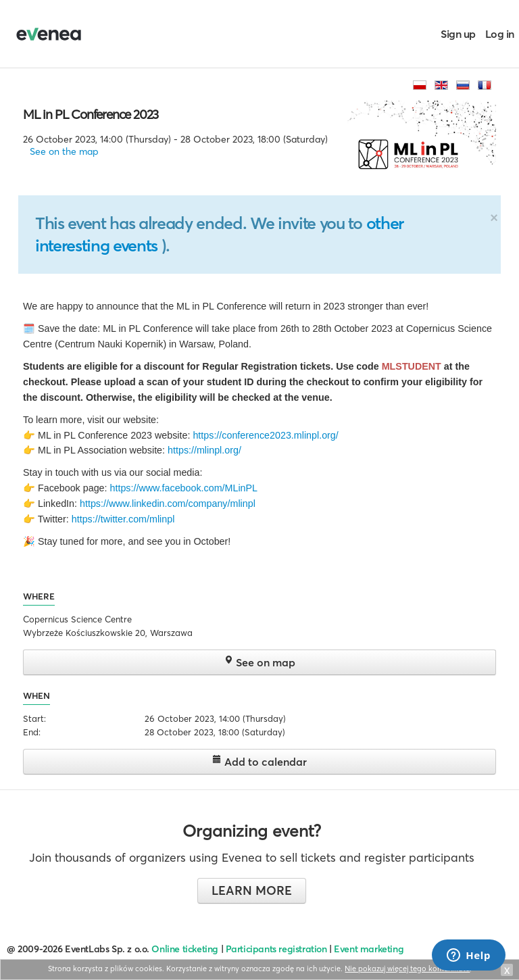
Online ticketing (184, 949)
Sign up (458, 34)
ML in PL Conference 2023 (91, 114)
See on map (259, 662)
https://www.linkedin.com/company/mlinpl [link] (168, 504)
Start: (34, 718)
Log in (500, 34)
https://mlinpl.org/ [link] (204, 450)
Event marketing (369, 949)
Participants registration (276, 949)
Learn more (252, 890)
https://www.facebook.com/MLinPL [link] (183, 488)
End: (32, 732)
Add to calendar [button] (259, 761)
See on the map (64, 151)
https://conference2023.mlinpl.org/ (265, 435)
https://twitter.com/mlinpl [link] (123, 519)
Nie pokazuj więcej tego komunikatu (407, 969)
